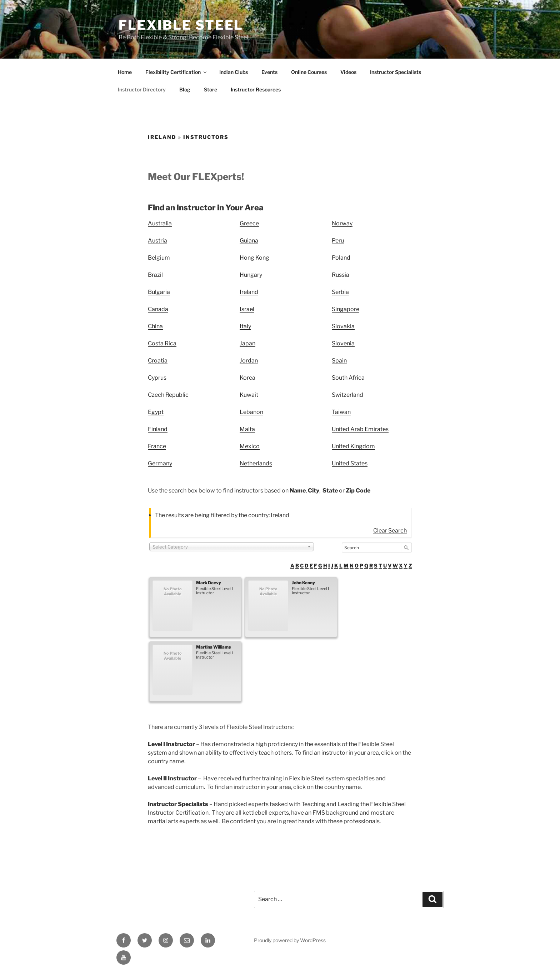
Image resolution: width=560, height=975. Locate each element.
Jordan (249, 361)
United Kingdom (353, 446)
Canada (158, 309)
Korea (247, 378)
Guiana (249, 241)
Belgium (159, 258)
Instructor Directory (142, 89)
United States (350, 463)
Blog (185, 89)
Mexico (250, 446)
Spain (339, 361)
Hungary (251, 275)
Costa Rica (162, 343)
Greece (249, 223)
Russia (341, 275)
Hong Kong (254, 258)
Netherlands (256, 463)
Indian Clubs (234, 72)
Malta (247, 429)
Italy (245, 326)
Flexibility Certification (176, 72)
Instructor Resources (256, 89)
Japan (247, 343)
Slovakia (343, 326)
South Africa (348, 378)
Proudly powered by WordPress (290, 940)
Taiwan (341, 412)
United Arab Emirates (360, 429)
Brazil (155, 275)
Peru (338, 241)
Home (125, 72)
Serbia (340, 292)
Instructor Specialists (396, 72)
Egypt (156, 412)
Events (269, 72)
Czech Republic (168, 395)
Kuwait (249, 395)
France (157, 446)
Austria (157, 241)
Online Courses (309, 72)
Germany (160, 463)
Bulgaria (159, 292)
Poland (341, 258)
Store (211, 89)
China (155, 326)
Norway (342, 223)
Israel (247, 309)
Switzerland (347, 395)
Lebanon (251, 412)
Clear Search (390, 531)
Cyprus (157, 378)
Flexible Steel (181, 25)
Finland (158, 429)
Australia (160, 223)
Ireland (249, 292)
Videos (348, 72)
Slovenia (343, 343)
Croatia (158, 361)
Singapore (346, 309)
